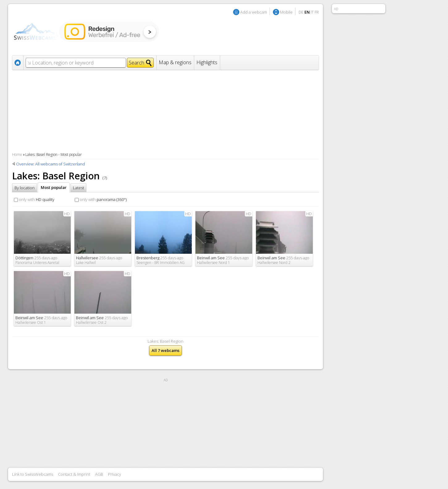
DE (301, 12)
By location (25, 188)
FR (317, 12)
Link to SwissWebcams (33, 474)
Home (17, 155)
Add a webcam (254, 12)
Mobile (286, 12)
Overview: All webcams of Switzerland (50, 164)
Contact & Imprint (74, 474)
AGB (99, 474)
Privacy (115, 474)
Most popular (54, 187)
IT (312, 12)
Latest (78, 188)
